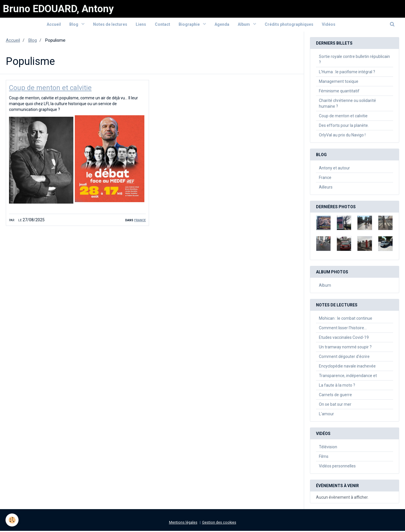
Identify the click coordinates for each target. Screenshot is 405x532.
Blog (74, 25)
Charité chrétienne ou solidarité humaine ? (347, 105)
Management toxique (339, 83)
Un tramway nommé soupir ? (345, 348)
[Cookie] (12, 520)
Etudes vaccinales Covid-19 (344, 339)
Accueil (53, 25)
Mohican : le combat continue (346, 319)
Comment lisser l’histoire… (343, 329)
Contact (162, 25)
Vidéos (329, 25)
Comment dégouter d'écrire (344, 358)
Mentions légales (183, 523)
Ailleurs (326, 188)
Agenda (222, 25)
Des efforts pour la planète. (344, 127)
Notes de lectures (110, 25)
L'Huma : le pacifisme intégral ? (347, 73)
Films (324, 458)
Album (245, 25)
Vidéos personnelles (337, 467)
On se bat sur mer (335, 405)
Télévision (328, 448)
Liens (141, 25)
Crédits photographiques (290, 25)
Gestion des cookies (219, 523)
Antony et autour (334, 169)
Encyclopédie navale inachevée (347, 367)
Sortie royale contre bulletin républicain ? (354, 61)
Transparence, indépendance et (348, 377)
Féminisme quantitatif (339, 92)
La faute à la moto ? (337, 386)
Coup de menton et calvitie (51, 89)
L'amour (326, 415)
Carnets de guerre (335, 396)
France (140, 221)
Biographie (190, 25)
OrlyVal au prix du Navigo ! (342, 136)
